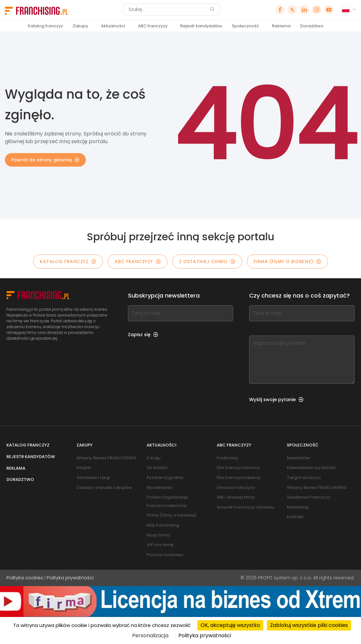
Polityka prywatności (70, 578)
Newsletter (298, 458)
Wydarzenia (159, 488)
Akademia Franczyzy (309, 497)
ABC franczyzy (153, 26)
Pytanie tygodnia (165, 478)
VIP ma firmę (160, 545)
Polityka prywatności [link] (205, 635)
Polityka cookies (25, 578)
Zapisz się (143, 335)
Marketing (298, 507)
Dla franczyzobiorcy (238, 468)
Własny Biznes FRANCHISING (107, 458)
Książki (84, 468)
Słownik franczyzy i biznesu (245, 507)
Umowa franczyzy (236, 488)
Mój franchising (163, 525)
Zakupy (80, 26)
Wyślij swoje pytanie (276, 400)
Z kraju (153, 458)
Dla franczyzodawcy (239, 478)
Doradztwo (312, 26)
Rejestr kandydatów (201, 26)
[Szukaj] (167, 10)
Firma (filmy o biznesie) (287, 262)
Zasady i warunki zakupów (104, 488)
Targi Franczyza (304, 478)
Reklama (281, 26)
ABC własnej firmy (236, 497)
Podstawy (227, 458)
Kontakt (295, 517)
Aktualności (113, 26)
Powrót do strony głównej (45, 160)
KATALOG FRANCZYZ (68, 262)
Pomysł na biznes (165, 555)
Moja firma (158, 535)
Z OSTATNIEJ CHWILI (207, 262)
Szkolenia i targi (93, 478)
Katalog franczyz (45, 26)
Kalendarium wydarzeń (311, 468)
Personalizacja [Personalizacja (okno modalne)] (150, 635)
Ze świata (157, 468)
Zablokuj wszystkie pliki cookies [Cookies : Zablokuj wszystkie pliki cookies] (309, 625)
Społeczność (245, 26)
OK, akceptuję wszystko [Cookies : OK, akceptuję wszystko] (230, 625)
